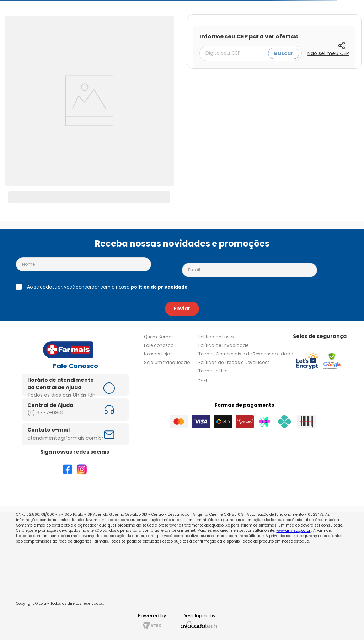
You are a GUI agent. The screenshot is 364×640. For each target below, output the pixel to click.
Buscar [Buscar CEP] (284, 53)
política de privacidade (159, 287)
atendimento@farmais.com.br (65, 438)
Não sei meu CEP (328, 53)
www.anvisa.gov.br (293, 531)
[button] (342, 46)
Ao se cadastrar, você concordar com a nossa (107, 287)
